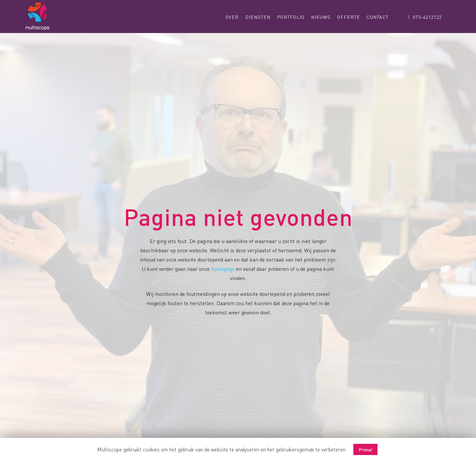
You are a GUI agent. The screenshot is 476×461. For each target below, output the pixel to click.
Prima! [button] (365, 449)
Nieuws (321, 17)
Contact (377, 17)
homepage (223, 269)
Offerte (349, 17)
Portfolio (291, 17)
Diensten (258, 17)
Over (232, 17)
